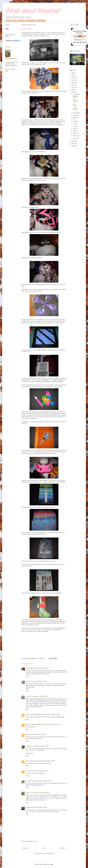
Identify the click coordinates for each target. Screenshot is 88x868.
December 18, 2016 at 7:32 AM (39, 682)
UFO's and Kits (30, 21)
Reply (27, 676)
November (76, 113)
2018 (73, 87)
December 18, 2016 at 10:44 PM (41, 771)
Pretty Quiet (75, 106)
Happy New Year (76, 97)
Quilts (14, 21)
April (74, 131)
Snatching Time (75, 109)
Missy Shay (29, 771)
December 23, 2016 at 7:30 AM (39, 808)
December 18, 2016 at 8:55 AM (40, 696)
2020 (73, 83)
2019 (73, 85)
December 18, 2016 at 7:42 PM (47, 761)
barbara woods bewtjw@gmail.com (35, 715)
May (74, 129)
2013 (73, 146)
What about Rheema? (33, 11)
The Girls (21, 21)
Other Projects (41, 21)
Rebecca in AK (29, 793)
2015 (73, 141)
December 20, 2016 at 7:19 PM (42, 793)
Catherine (28, 808)
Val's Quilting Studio (31, 781)
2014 (73, 144)
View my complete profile (10, 70)
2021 (73, 80)
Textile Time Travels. (27, 566)
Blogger (52, 864)
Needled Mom (29, 746)
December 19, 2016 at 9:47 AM (44, 781)
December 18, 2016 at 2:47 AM (41, 668)
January (75, 138)
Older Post (63, 848)
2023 (73, 75)
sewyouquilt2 (29, 668)
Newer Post (26, 848)
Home (8, 21)
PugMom (28, 682)
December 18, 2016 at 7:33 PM (38, 735)
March (75, 133)
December (76, 94)
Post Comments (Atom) (48, 854)
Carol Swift (29, 696)
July (74, 124)
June (74, 126)
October (75, 115)
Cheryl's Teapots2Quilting (32, 761)
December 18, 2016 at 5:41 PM (52, 715)
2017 (73, 90)
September (76, 118)
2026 (73, 73)
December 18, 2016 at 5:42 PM (53, 725)
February (75, 136)
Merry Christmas (75, 101)
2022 (73, 78)
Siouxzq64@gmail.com (12, 59)
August (75, 122)
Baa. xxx (28, 735)
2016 (73, 92)
